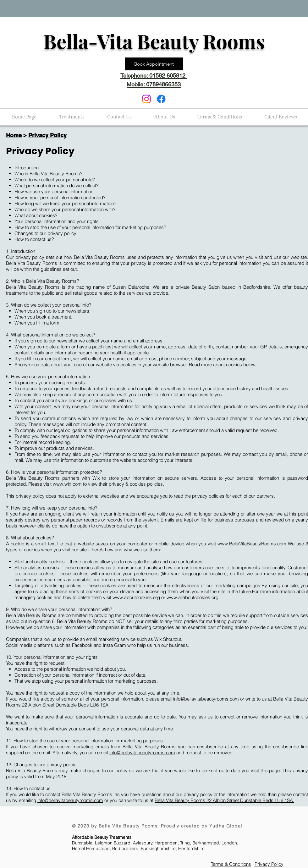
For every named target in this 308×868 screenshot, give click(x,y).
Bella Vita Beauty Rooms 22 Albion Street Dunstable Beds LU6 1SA (224, 800)
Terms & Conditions (231, 864)
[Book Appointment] (154, 64)
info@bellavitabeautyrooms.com (206, 699)
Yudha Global (226, 826)
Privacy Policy (47, 135)
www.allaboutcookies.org (192, 597)
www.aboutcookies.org (136, 597)
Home (14, 135)
